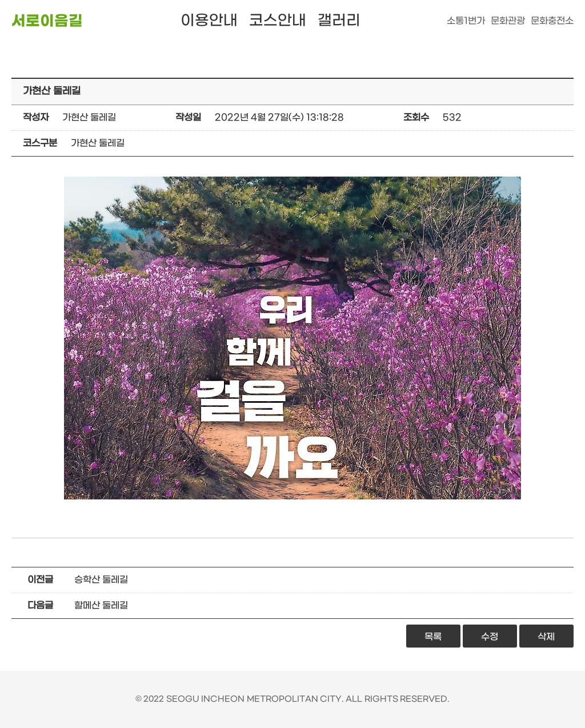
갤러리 (339, 21)
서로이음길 (47, 21)
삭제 (546, 637)
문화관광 (508, 21)
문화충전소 (552, 21)
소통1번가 (466, 21)
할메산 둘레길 (101, 605)
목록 (433, 637)
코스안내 (278, 21)
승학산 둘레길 (101, 580)
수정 (490, 637)
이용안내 (209, 21)
